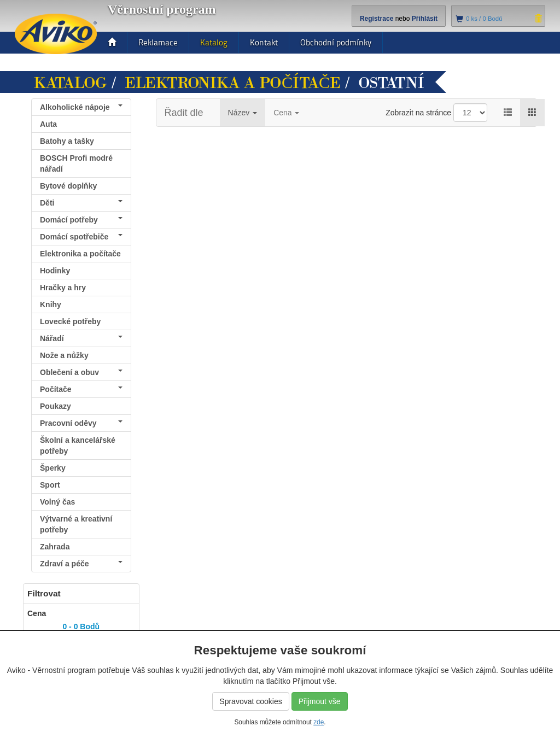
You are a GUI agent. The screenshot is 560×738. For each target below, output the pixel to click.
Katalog (214, 42)
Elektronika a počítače (233, 83)
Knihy (51, 304)
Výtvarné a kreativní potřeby (76, 524)
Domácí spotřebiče (81, 237)
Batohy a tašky (67, 141)
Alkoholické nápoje (81, 107)
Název (243, 113)
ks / (484, 19)
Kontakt (264, 42)
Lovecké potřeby (70, 321)
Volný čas (57, 502)
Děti (81, 203)
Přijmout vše (320, 701)
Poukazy (56, 406)
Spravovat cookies (250, 701)
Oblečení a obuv (81, 372)
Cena (286, 113)
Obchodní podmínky (336, 42)
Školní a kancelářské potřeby (78, 446)
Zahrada (55, 547)
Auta (48, 124)
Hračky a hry (63, 288)
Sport (50, 485)
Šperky (53, 468)
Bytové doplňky (68, 186)
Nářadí (81, 338)
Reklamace (158, 42)
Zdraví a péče (81, 564)
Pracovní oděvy (81, 423)
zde (319, 722)
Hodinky (55, 271)
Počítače (81, 389)
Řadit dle (184, 113)
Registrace (377, 19)
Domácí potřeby (81, 220)
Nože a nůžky (64, 355)
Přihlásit (425, 19)
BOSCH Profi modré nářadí (76, 163)
